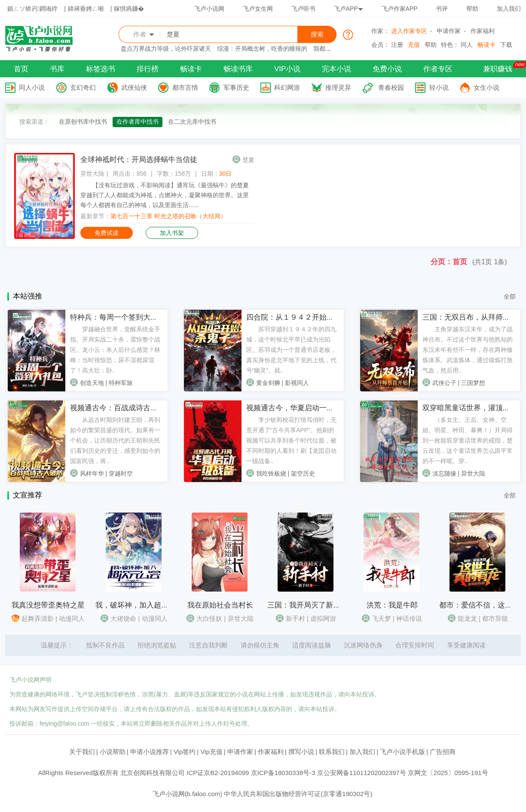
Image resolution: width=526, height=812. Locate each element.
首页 (21, 69)
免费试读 (107, 233)
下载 (506, 45)
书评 (442, 9)
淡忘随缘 (444, 473)
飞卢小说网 (209, 9)
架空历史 (303, 473)
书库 (57, 69)
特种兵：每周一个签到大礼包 (118, 317)
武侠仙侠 (134, 87)
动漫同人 (72, 618)
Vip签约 (185, 752)
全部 (510, 296)
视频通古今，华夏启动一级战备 (297, 408)
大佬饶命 (123, 618)
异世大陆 (92, 174)
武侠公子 (444, 383)
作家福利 (483, 31)
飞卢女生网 (258, 9)
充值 (414, 45)
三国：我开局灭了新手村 (307, 605)
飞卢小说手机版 (402, 752)
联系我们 (332, 752)
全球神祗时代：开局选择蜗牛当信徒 (139, 160)
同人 (467, 45)
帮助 (472, 9)
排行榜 (148, 69)
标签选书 (101, 69)
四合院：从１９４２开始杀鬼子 (297, 317)
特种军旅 (121, 383)
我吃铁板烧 (271, 473)
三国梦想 (473, 383)
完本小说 (336, 69)
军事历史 (236, 87)
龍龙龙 (467, 618)
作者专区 (438, 69)
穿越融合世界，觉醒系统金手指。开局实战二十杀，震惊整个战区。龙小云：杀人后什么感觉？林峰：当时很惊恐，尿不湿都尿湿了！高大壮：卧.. (115, 350)
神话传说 (409, 618)
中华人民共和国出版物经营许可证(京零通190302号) (298, 794)
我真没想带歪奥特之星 (48, 605)
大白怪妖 (209, 618)
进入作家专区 (409, 31)
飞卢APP (349, 9)
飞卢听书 (303, 9)
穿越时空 (121, 473)
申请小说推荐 (150, 752)
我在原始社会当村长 (220, 605)
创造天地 (92, 383)
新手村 (295, 618)
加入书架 (172, 233)
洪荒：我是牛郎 (392, 605)
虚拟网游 (323, 618)
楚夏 (248, 160)
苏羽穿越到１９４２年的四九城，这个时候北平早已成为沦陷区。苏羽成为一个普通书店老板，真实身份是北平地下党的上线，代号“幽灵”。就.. (291, 350)
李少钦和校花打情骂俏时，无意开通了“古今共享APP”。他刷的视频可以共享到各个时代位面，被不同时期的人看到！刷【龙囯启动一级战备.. (291, 440)
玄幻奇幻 (83, 87)
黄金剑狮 (268, 383)
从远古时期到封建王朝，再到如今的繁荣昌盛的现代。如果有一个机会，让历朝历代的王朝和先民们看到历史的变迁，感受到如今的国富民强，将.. (115, 440)
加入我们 (509, 9)
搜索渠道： (34, 122)
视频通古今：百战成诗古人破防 (121, 408)
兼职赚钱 (498, 69)
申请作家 (449, 31)
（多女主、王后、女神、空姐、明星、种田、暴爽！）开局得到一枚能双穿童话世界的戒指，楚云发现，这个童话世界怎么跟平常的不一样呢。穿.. (468, 440)
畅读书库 (238, 69)
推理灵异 (338, 87)
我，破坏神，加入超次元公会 (143, 605)
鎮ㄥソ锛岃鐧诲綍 (32, 9)
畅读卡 (486, 45)
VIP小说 (287, 69)
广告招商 (443, 752)
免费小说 (387, 69)
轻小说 (439, 87)
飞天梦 (381, 618)
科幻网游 (287, 87)
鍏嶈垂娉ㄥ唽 (86, 9)
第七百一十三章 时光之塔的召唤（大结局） (168, 216)
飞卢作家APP (400, 9)
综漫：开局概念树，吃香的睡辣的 (262, 49)
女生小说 (486, 87)
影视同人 (297, 383)
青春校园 (391, 87)
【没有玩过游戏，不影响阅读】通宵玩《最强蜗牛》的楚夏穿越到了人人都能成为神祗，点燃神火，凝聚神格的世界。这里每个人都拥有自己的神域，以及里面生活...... (165, 195)
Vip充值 (211, 752)
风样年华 (92, 473)
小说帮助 (113, 752)
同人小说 (32, 87)
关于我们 (82, 752)
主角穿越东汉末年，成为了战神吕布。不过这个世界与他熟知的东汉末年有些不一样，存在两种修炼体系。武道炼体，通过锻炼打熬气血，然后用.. (468, 350)
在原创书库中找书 (83, 122)
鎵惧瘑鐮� (129, 9)
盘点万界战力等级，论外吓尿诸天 (166, 49)
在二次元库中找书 (192, 122)
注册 (397, 45)
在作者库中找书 (138, 122)
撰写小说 (301, 752)
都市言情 (185, 87)
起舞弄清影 (38, 618)
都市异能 (495, 618)
